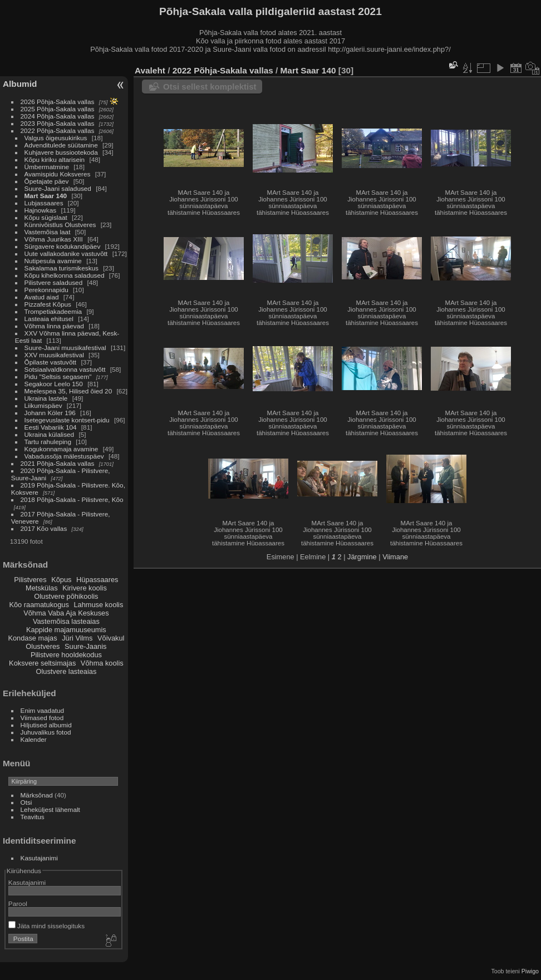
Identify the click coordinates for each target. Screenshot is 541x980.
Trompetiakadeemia (53, 311)
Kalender (34, 739)
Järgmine (362, 557)
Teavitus (33, 817)
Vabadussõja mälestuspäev (64, 456)
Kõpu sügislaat (46, 217)
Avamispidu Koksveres (58, 174)
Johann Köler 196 (50, 413)
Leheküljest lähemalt (50, 809)
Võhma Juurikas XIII (54, 239)
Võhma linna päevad (54, 326)
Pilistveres (30, 580)
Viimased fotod (42, 718)
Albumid (20, 84)
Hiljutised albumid (46, 725)
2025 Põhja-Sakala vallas (58, 109)
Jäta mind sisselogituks (46, 926)
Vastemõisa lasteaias (66, 621)
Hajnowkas (41, 210)
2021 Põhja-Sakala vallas (58, 463)
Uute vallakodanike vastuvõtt (66, 253)
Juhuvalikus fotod (46, 732)
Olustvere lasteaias (66, 671)
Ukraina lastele (47, 398)
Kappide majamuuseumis (66, 630)
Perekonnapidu (46, 290)
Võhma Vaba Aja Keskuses (66, 613)
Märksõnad (37, 795)
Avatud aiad (42, 297)
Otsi (26, 802)
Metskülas (42, 588)
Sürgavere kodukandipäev (63, 246)
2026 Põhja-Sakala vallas (58, 102)
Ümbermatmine (47, 167)
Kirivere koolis (85, 588)
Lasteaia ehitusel (49, 319)
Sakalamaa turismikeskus (62, 268)
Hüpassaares (97, 580)
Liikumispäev (44, 405)
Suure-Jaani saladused (58, 188)
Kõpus (61, 580)
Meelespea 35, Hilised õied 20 (68, 391)
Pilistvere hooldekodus (66, 655)
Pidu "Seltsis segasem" (58, 376)
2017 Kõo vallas (44, 528)
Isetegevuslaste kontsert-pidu (67, 420)
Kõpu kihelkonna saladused (65, 275)
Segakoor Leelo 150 (54, 384)
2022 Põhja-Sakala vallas (58, 130)
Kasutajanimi (39, 858)
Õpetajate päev (47, 181)
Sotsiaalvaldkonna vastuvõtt (65, 369)
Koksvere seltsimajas (42, 663)
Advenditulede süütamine (61, 145)
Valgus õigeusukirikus (56, 138)
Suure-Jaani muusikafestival (65, 348)
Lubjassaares (44, 203)
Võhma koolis (102, 663)
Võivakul (111, 638)
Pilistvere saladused (54, 282)
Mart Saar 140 (46, 196)
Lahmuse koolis (98, 605)
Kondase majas (32, 638)
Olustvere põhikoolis (66, 596)
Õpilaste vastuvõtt (51, 362)
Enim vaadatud (43, 710)
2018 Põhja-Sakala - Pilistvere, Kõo (72, 499)
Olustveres (43, 646)
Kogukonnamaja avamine (62, 449)
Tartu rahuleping (48, 442)
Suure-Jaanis (85, 646)
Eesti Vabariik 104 (51, 427)
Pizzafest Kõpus (48, 304)
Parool (18, 903)
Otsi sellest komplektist (210, 87)
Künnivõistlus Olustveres (60, 225)
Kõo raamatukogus (39, 605)
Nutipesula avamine (54, 261)
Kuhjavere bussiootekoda (61, 152)
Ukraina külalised (50, 434)
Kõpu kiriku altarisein (55, 159)
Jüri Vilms (77, 638)
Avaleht (150, 70)
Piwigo (530, 971)
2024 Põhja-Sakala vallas (58, 116)
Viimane (395, 557)
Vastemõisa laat (48, 232)
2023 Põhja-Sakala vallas (58, 123)
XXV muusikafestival (54, 355)
